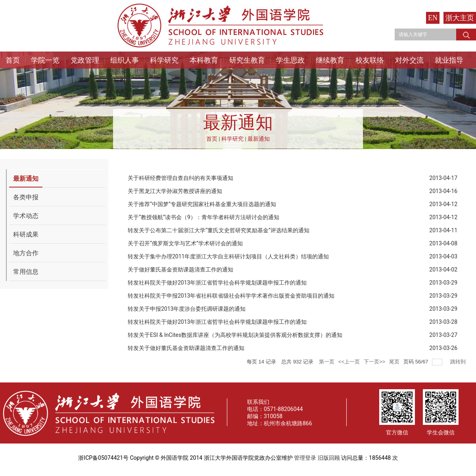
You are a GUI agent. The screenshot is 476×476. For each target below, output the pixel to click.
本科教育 (204, 60)
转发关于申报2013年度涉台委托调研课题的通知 (187, 309)
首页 (13, 60)
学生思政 (290, 60)
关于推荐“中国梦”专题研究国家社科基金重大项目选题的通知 (202, 204)
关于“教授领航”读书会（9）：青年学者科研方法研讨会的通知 (203, 217)
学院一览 (45, 60)
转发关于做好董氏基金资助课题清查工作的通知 (186, 348)
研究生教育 (247, 60)
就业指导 (449, 60)
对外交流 (409, 60)
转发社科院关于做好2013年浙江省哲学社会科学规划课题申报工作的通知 (217, 283)
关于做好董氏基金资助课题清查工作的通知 (180, 270)
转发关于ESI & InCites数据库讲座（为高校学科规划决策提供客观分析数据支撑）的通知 (235, 335)
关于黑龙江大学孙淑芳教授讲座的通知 (175, 191)
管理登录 (305, 458)
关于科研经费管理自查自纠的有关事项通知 (180, 178)
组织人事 (125, 60)
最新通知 (259, 139)
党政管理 (85, 60)
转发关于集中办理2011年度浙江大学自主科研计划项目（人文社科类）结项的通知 (228, 256)
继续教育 (330, 60)
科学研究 (164, 60)
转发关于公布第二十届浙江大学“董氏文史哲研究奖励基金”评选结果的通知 (219, 230)
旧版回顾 (329, 458)
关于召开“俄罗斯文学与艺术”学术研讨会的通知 (185, 243)
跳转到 (459, 362)
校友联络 (370, 60)
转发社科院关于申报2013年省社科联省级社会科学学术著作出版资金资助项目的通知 (231, 296)
